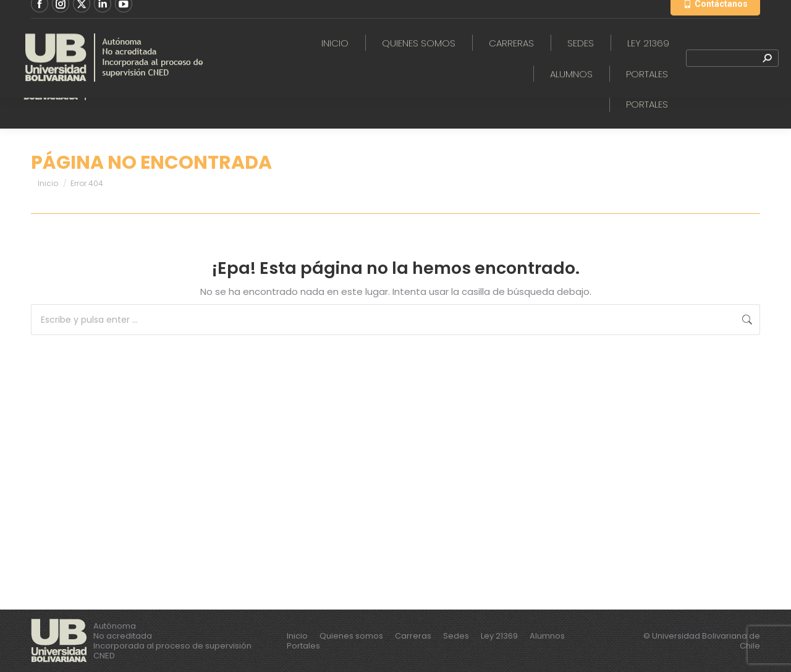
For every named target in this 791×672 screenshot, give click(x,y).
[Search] (732, 79)
